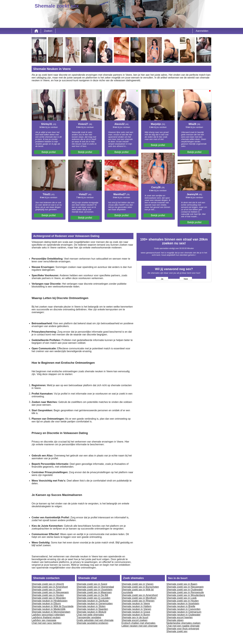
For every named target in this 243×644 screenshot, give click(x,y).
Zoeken (48, 31)
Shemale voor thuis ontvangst (183, 629)
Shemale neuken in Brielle (181, 606)
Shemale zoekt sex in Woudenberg (186, 595)
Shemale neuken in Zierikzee (93, 601)
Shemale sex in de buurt (135, 617)
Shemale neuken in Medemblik (49, 609)
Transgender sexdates (89, 617)
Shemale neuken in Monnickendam (51, 612)
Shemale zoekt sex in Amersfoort (50, 587)
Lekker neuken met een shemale (139, 626)
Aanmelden (202, 31)
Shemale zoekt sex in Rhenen (138, 601)
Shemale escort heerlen (180, 617)
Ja (162, 279)
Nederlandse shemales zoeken (183, 623)
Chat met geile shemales (90, 615)
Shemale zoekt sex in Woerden (49, 598)
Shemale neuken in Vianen (136, 609)
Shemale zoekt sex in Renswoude (185, 592)
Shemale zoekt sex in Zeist (46, 590)
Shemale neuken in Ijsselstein (183, 604)
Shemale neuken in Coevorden (183, 609)
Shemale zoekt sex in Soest (92, 584)
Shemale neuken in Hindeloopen (50, 601)
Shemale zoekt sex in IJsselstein (94, 590)
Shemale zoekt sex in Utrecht (48, 584)
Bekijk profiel (49, 152)
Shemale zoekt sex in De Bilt (92, 595)
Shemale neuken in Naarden (92, 609)
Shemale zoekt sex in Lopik (182, 598)
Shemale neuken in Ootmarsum (184, 612)
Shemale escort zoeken (134, 620)
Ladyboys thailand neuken (46, 617)
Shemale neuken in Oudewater (183, 615)
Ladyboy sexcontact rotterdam (48, 615)
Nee (186, 279)
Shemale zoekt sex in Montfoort (139, 598)
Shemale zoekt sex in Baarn (182, 584)
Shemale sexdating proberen (92, 623)
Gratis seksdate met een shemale (95, 620)
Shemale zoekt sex (177, 631)
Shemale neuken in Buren (136, 615)
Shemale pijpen (175, 620)
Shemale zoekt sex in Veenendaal (95, 587)
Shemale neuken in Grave (136, 612)
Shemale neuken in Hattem (136, 606)
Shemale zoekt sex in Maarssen (94, 592)
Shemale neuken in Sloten (91, 606)
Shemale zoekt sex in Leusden (93, 598)
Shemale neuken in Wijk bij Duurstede (53, 606)
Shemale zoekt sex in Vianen (137, 584)
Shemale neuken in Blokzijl (91, 612)
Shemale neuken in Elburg (46, 604)
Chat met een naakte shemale (183, 626)
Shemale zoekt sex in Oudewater (185, 590)
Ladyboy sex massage (44, 620)
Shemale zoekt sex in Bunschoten (140, 587)
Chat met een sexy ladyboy (47, 623)
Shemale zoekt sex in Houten (48, 595)
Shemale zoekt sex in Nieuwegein (50, 592)
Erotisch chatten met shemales (138, 623)
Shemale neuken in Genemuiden (95, 604)
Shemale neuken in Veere (136, 604)
